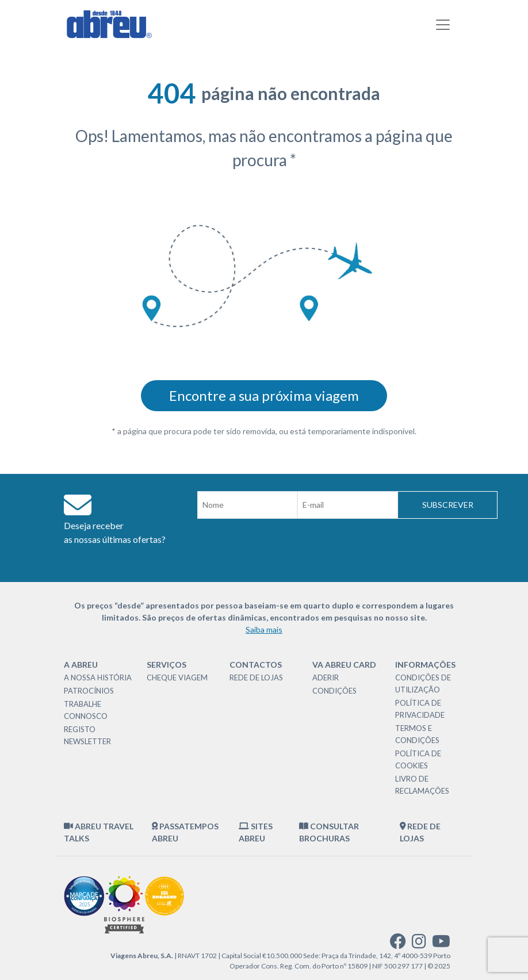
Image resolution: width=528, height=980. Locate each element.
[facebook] (398, 944)
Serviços (167, 665)
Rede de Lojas (256, 677)
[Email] (347, 505)
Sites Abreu (256, 832)
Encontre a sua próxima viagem (264, 395)
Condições (334, 691)
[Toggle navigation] (443, 25)
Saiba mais (264, 629)
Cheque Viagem (177, 677)
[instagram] (419, 944)
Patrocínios (89, 691)
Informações (425, 665)
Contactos (256, 665)
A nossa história (98, 677)
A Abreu (81, 665)
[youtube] (441, 944)
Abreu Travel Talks (99, 832)
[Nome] (247, 505)
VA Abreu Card (344, 665)
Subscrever (448, 505)
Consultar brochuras (329, 832)
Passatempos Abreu (185, 832)
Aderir (326, 677)
